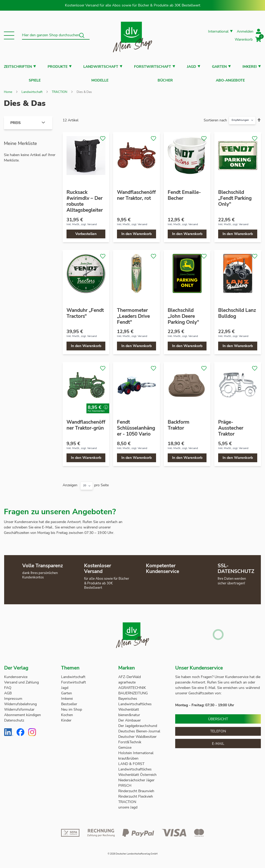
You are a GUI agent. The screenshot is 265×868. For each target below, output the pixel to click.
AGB (8, 691)
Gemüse (125, 745)
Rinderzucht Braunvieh (137, 789)
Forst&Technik (130, 740)
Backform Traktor (179, 422)
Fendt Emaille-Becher (184, 193)
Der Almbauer (130, 718)
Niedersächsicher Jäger (137, 778)
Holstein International (136, 751)
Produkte (58, 67)
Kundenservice (16, 675)
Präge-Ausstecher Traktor (231, 425)
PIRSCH (125, 783)
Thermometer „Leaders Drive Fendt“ (133, 314)
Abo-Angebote (230, 79)
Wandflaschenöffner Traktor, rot (136, 193)
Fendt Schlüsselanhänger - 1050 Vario (136, 425)
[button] (9, 35)
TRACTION (60, 89)
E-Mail (218, 741)
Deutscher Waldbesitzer (137, 734)
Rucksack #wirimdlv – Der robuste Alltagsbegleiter (85, 199)
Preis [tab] (16, 120)
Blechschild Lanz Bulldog (237, 311)
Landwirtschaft (101, 67)
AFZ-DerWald (130, 675)
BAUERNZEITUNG (133, 691)
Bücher (165, 79)
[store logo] (132, 35)
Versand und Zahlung (21, 680)
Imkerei (250, 67)
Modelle (100, 79)
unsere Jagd (128, 805)
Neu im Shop (72, 707)
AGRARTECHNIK (132, 685)
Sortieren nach (215, 118)
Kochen (67, 713)
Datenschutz (14, 718)
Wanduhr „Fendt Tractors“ (85, 311)
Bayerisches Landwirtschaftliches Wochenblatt (135, 702)
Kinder (66, 718)
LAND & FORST (132, 762)
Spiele (35, 79)
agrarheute (127, 680)
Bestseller (69, 702)
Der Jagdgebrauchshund (138, 723)
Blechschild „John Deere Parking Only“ (183, 314)
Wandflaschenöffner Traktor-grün (86, 422)
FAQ (8, 685)
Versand (92, 222)
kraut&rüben (128, 756)
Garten (219, 67)
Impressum (13, 696)
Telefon (218, 729)
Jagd (192, 67)
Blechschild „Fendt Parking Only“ (235, 196)
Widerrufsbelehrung (20, 702)
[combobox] (56, 35)
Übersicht (218, 716)
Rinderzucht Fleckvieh (136, 794)
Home (8, 89)
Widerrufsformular (19, 707)
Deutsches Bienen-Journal (139, 729)
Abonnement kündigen (23, 713)
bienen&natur (129, 713)
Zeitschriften (18, 67)
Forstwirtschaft (153, 67)
